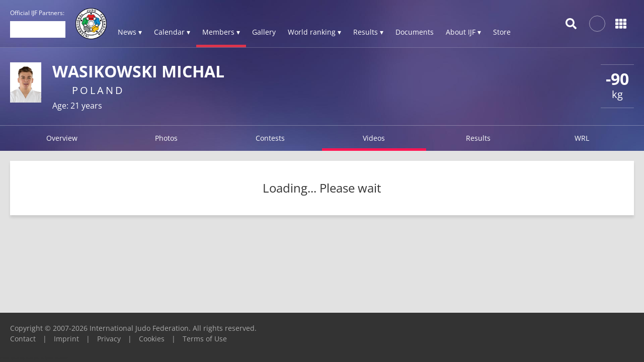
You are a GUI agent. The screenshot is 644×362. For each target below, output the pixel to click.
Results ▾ (368, 32)
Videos (374, 138)
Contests (270, 138)
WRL (582, 138)
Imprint (66, 339)
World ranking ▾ (314, 32)
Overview (62, 138)
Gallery (264, 32)
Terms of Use (205, 339)
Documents (415, 32)
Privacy (109, 339)
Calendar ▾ (172, 32)
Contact (23, 339)
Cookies (152, 339)
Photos (166, 138)
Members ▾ (221, 32)
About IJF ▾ (463, 32)
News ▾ (130, 32)
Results (478, 138)
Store (502, 32)
